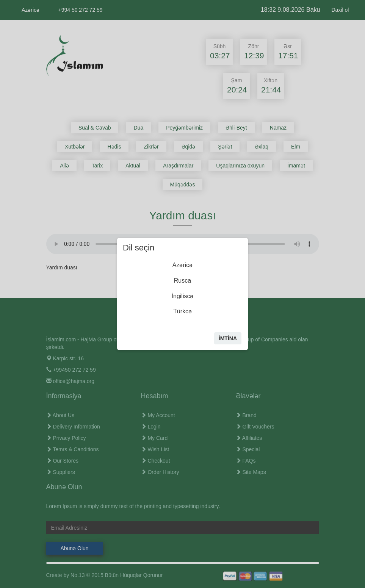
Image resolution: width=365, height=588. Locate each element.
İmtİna (228, 338)
